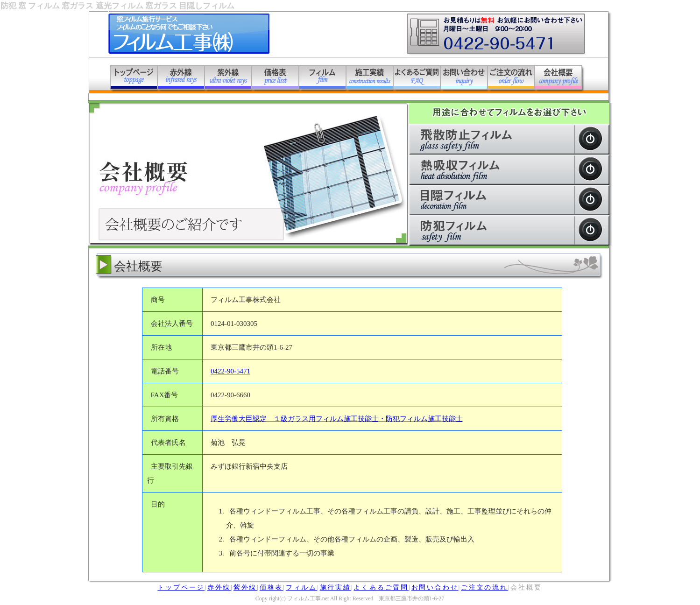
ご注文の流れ (484, 587)
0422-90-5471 (230, 371)
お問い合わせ (435, 587)
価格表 (271, 587)
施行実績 (336, 587)
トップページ (181, 587)
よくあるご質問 (381, 587)
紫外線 (245, 587)
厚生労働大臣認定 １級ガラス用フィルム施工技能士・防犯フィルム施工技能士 (337, 419)
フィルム (301, 587)
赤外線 (219, 587)
